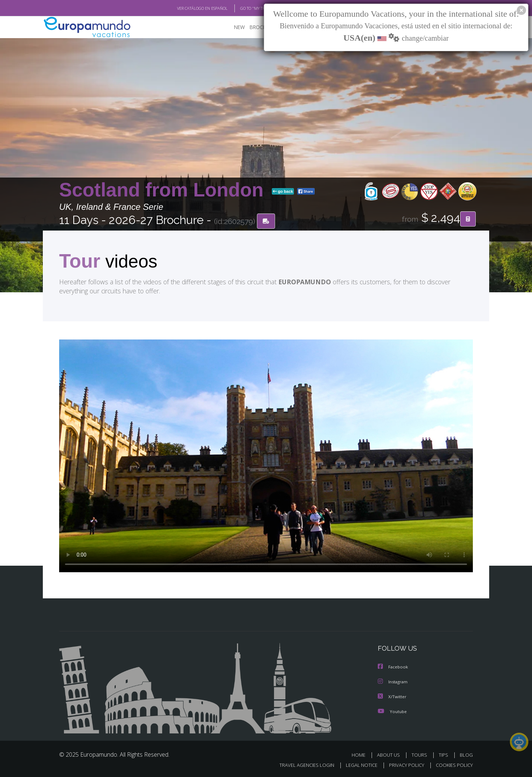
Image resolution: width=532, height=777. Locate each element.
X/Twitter (392, 696)
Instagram (394, 682)
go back (283, 192)
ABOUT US (390, 754)
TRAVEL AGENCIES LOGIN (300, 764)
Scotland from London (164, 190)
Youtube (392, 711)
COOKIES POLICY (453, 764)
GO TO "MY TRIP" (243, 8)
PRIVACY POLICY (403, 764)
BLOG (466, 754)
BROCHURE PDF (263, 27)
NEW (232, 27)
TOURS (421, 754)
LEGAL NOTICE (357, 764)
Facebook (393, 667)
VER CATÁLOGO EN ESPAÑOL (186, 8)
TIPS (444, 754)
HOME (361, 754)
